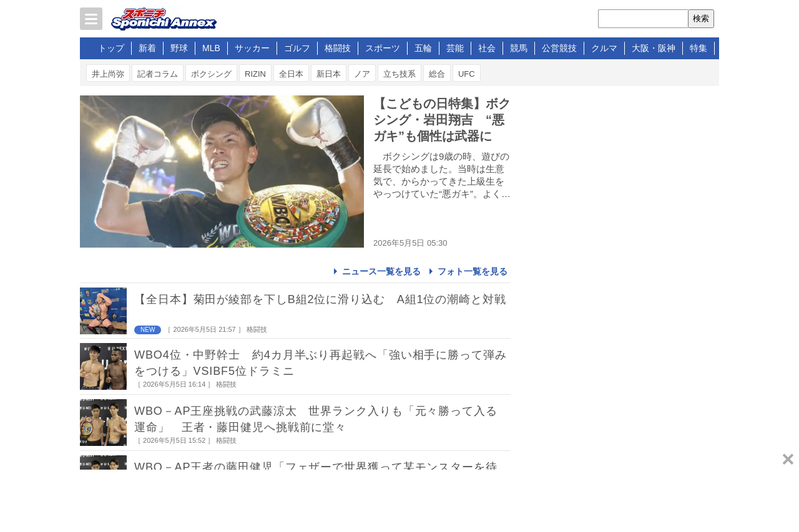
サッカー (252, 48)
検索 (701, 18)
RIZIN (255, 74)
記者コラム (158, 74)
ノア (362, 74)
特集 (699, 48)
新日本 (329, 74)
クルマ (604, 48)
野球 (179, 48)
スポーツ (383, 48)
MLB (211, 48)
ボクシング (211, 74)
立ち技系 (399, 74)
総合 (437, 74)
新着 (147, 48)
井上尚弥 (108, 74)
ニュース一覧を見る (381, 271)
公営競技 (559, 48)
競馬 (519, 48)
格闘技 (338, 48)
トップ (111, 48)
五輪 (423, 48)
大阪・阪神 (654, 48)
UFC (467, 74)
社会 (487, 48)
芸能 (455, 48)
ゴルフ (297, 48)
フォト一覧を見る (473, 271)
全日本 (291, 74)
